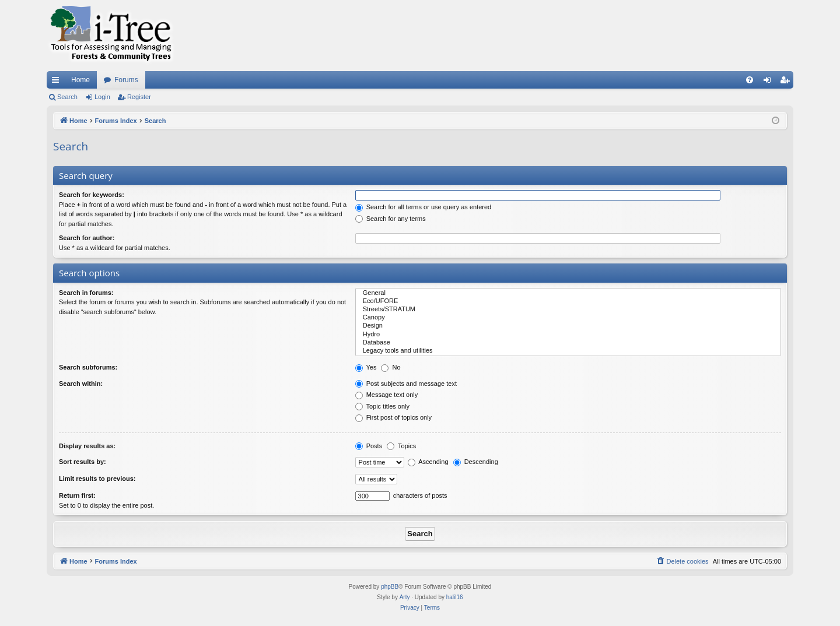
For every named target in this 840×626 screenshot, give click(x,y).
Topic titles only (382, 406)
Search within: (81, 384)
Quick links (58, 82)
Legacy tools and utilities (568, 351)
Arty (405, 597)
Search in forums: (86, 293)
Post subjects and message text (406, 384)
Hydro (568, 335)
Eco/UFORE (568, 301)
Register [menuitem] (787, 82)
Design (568, 326)
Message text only (387, 395)
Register (139, 97)
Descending (476, 462)
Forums (126, 80)
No (391, 367)
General (568, 293)
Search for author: (87, 238)
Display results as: (87, 446)
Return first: (77, 495)
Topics (401, 446)
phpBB (390, 587)
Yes (366, 367)
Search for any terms (391, 219)
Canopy (568, 318)
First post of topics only (394, 417)
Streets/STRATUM (568, 310)
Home (80, 80)
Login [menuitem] (770, 82)
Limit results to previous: (97, 479)
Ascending (428, 462)
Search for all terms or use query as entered (423, 207)
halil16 (455, 597)
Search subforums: (88, 367)
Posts (369, 446)
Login (102, 97)
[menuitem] (750, 80)
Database (568, 343)
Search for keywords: (92, 195)
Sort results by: (83, 462)
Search (67, 97)
